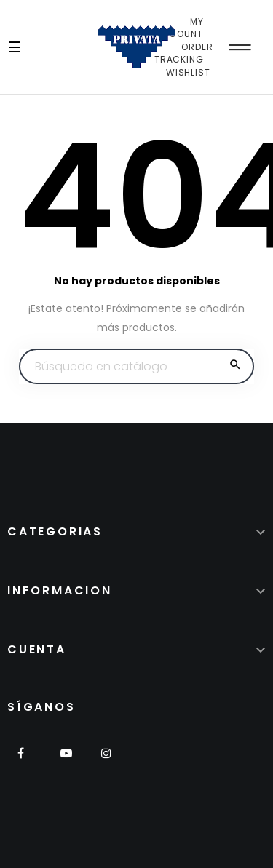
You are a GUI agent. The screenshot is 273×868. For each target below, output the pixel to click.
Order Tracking (184, 53)
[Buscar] (136, 367)
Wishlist (188, 72)
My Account (180, 28)
